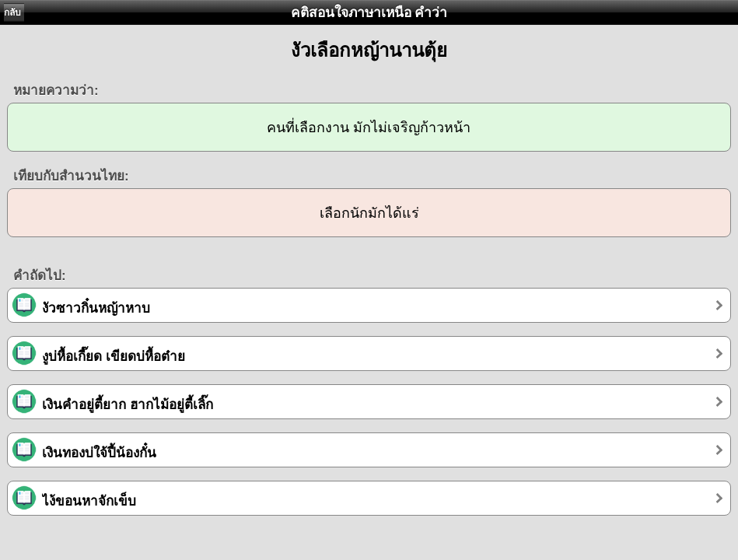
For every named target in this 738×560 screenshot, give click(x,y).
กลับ (12, 12)
